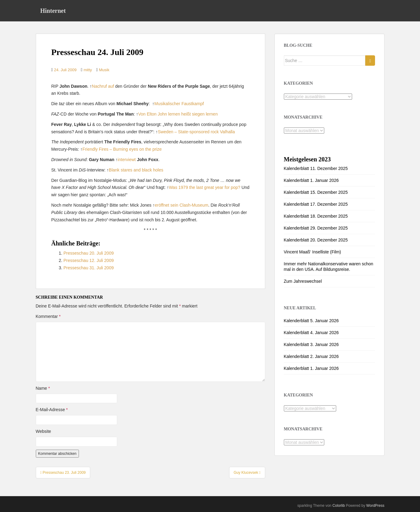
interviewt (127, 160)
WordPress (375, 506)
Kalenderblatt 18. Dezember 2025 (316, 216)
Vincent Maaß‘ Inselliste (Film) (312, 252)
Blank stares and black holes (136, 170)
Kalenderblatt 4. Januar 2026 (311, 333)
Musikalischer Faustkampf (179, 104)
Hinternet (53, 11)
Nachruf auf (103, 86)
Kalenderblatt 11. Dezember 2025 (316, 168)
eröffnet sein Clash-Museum (182, 205)
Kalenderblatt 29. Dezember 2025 (316, 228)
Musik (104, 70)
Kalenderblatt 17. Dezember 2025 (316, 204)
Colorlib (339, 506)
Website (43, 431)
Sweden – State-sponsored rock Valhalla (196, 132)
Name (43, 388)
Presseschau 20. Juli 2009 (89, 253)
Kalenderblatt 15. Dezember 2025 (316, 192)
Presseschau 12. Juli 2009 (89, 260)
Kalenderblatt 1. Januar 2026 (311, 180)
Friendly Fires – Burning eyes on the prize (122, 149)
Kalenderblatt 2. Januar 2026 (311, 356)
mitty (88, 70)
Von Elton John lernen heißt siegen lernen (178, 114)
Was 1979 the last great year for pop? (205, 187)
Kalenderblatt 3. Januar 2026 (311, 344)
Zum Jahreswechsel (303, 281)
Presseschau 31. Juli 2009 (89, 268)
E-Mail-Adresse (52, 410)
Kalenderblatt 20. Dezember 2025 (316, 240)
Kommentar (48, 316)
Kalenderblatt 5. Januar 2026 (311, 321)
